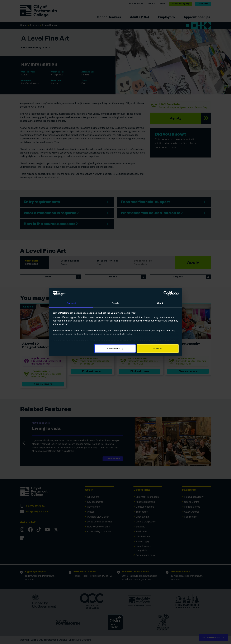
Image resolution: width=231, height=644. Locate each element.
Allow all (158, 348)
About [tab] (160, 303)
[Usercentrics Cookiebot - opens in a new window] (166, 293)
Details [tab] (115, 303)
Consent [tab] (71, 303)
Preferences (115, 348)
